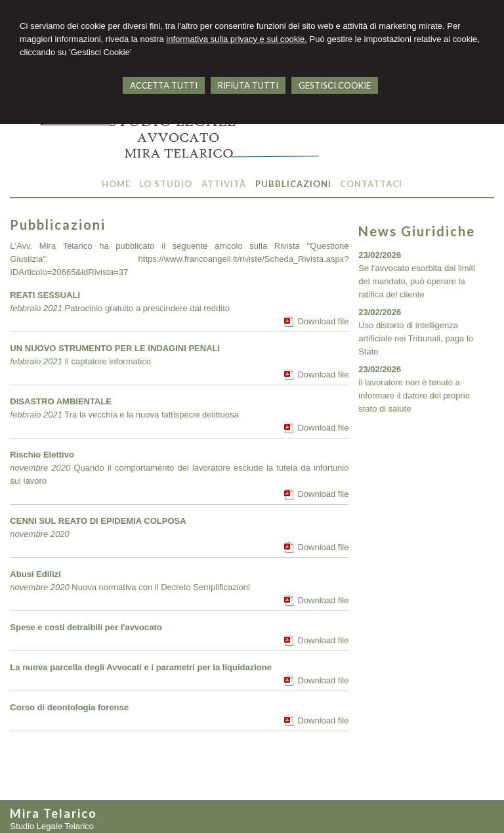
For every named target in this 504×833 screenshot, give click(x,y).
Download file (323, 321)
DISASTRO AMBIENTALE (61, 401)
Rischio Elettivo (42, 455)
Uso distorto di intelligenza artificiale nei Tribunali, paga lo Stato (416, 338)
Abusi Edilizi (35, 574)
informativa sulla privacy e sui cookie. (237, 39)
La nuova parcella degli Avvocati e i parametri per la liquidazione (141, 667)
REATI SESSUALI (45, 295)
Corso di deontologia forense (69, 707)
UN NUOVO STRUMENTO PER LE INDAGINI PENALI (115, 348)
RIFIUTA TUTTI (248, 85)
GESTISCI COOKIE (335, 85)
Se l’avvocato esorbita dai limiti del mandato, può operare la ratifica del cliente (417, 281)
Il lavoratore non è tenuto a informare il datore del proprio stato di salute (414, 395)
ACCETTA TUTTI (164, 85)
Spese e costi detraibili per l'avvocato (86, 627)
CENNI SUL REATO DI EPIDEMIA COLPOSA (98, 521)
